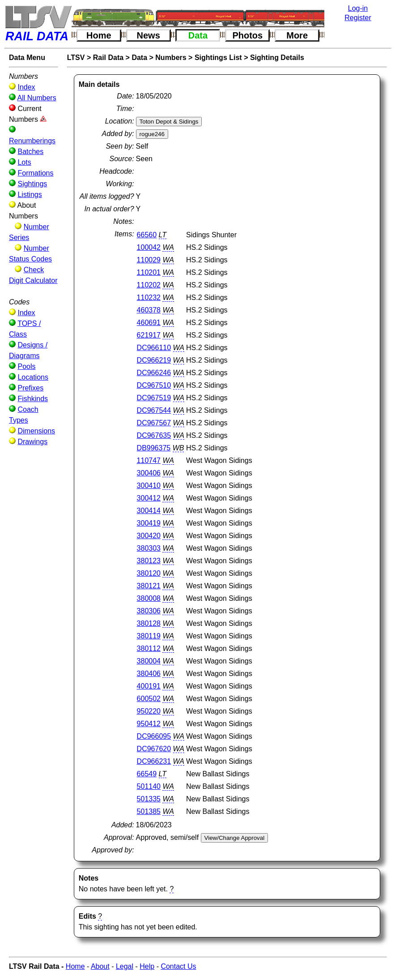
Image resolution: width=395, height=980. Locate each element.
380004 (149, 661)
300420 (149, 536)
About (100, 966)
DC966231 (154, 761)
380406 (149, 674)
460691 (149, 323)
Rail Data (108, 58)
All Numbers (37, 98)
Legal (125, 966)
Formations (35, 173)
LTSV (76, 58)
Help (147, 966)
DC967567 (154, 423)
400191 (149, 686)
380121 (149, 586)
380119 (149, 636)
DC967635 (154, 435)
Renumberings (32, 141)
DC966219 (154, 360)
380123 (149, 561)
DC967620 (154, 749)
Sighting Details (277, 58)
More (297, 35)
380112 (149, 648)
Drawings (32, 442)
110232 (149, 297)
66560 (147, 235)
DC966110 (154, 348)
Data (198, 35)
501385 (149, 811)
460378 (149, 310)
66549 (147, 774)
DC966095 (154, 736)
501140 (149, 786)
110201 (149, 272)
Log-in (358, 8)
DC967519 (154, 398)
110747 (149, 460)
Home (99, 35)
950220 (149, 711)
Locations (33, 377)
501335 (149, 799)
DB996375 (154, 448)
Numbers (171, 58)
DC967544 (154, 410)
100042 (149, 247)
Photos (247, 35)
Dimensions (36, 431)
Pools (26, 366)
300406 (149, 473)
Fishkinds (33, 399)
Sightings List (218, 58)
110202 (149, 285)
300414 (149, 511)
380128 (149, 623)
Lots (24, 162)
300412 (149, 498)
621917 (149, 335)
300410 (149, 486)
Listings (30, 195)
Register (358, 18)
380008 (149, 598)
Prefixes (30, 388)
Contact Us (178, 966)
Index (26, 87)
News (149, 35)
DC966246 (154, 373)
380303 (149, 548)
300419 (149, 523)
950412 (149, 724)
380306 (149, 611)
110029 (149, 260)
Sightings (32, 184)
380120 (149, 573)
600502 (149, 699)
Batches (30, 152)
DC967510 (154, 385)
